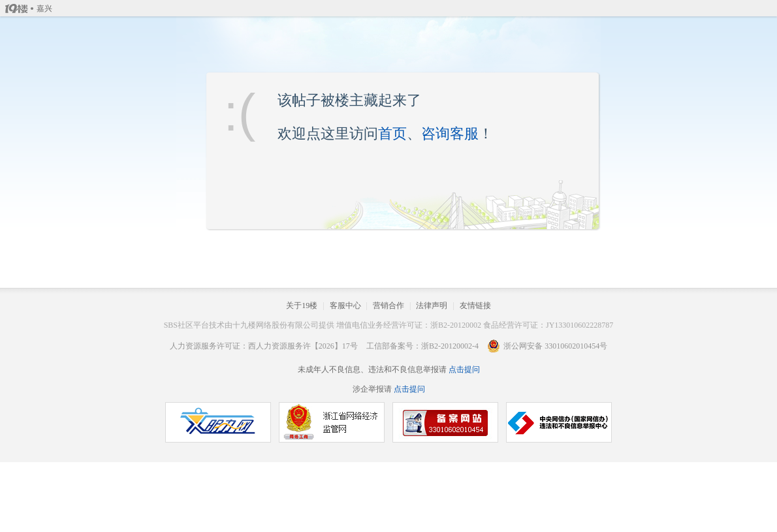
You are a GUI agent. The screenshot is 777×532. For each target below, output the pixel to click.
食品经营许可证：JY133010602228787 (548, 325)
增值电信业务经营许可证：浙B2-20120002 (409, 325)
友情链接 (475, 305)
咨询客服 (450, 133)
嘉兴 (44, 8)
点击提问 (463, 369)
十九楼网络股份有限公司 (276, 325)
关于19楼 (302, 305)
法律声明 (432, 305)
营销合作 (388, 305)
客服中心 (345, 305)
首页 (392, 133)
